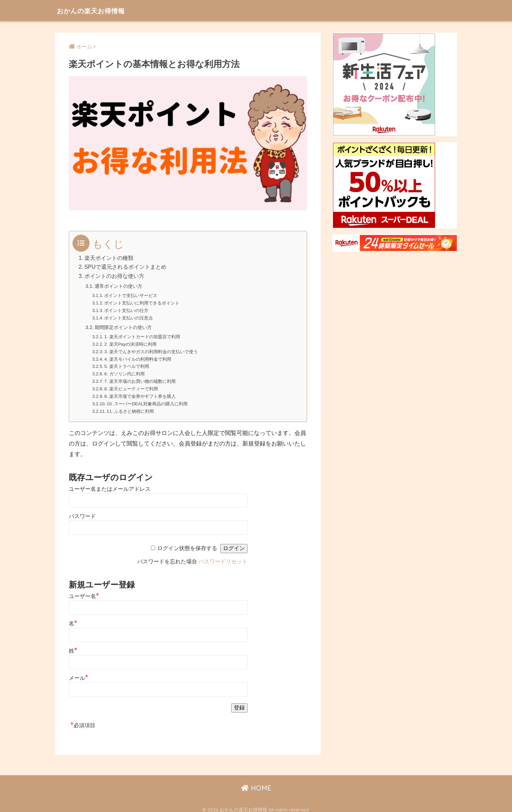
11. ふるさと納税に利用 (131, 407)
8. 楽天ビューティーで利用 (131, 385)
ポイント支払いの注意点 (129, 316)
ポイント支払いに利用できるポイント (142, 302)
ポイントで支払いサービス (131, 295)
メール (78, 673)
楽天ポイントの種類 (109, 258)
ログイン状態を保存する (187, 543)
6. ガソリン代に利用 (125, 371)
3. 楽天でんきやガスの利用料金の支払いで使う (151, 349)
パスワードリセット (223, 557)
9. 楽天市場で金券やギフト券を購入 (140, 392)
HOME (256, 783)
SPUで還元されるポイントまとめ (125, 267)
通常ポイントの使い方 (120, 285)
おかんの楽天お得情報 (99, 10)
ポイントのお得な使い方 (114, 276)
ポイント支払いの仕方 (127, 309)
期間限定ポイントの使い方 (125, 325)
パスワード (82, 511)
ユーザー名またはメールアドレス (110, 484)
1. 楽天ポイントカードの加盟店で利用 (142, 335)
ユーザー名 (84, 591)
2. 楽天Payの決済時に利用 (131, 342)
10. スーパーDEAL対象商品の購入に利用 (147, 399)
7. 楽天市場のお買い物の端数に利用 (140, 378)
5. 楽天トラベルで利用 (127, 364)
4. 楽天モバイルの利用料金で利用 (138, 356)
